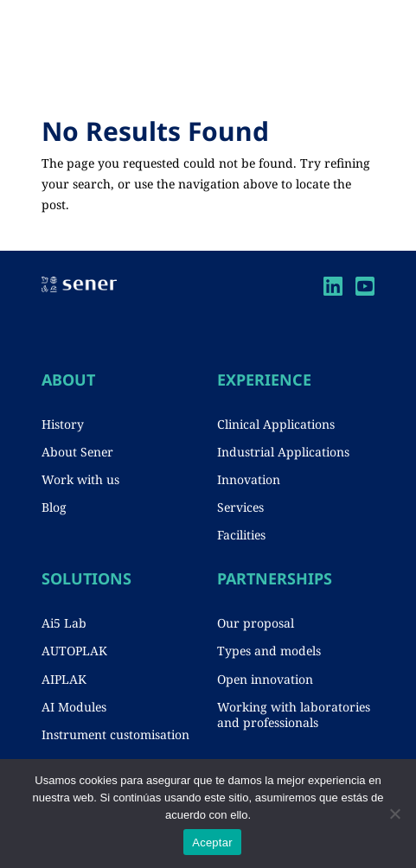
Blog (54, 507)
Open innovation (265, 679)
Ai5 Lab (64, 623)
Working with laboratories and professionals (294, 715)
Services (240, 507)
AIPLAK (64, 679)
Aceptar (212, 842)
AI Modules (74, 707)
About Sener (77, 452)
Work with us (80, 479)
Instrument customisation (115, 734)
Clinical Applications (276, 424)
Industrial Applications (283, 452)
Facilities (241, 535)
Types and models (269, 651)
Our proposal (256, 623)
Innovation (249, 479)
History (63, 424)
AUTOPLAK (74, 651)
